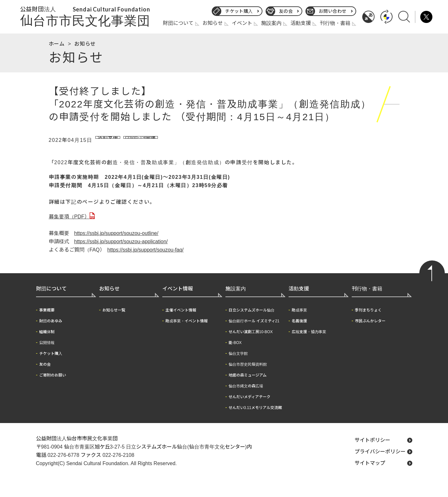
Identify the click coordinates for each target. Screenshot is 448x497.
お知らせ (213, 23)
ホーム (57, 44)
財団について (178, 23)
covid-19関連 (144, 140)
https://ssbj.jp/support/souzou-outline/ (116, 241)
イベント (242, 23)
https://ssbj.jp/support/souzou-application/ (121, 250)
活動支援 (301, 23)
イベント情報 (178, 297)
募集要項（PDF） (69, 225)
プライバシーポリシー (380, 460)
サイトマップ (370, 471)
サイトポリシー (372, 448)
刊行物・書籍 (335, 23)
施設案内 (271, 23)
